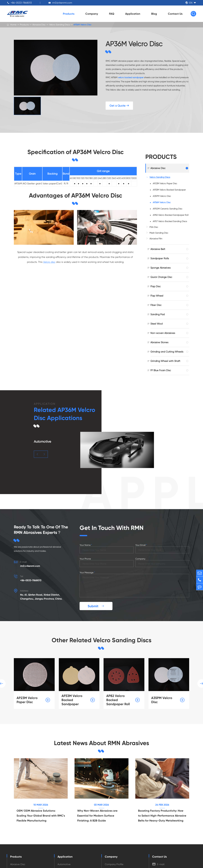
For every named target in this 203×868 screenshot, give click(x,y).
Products (69, 14)
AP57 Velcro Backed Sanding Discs (170, 221)
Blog (154, 14)
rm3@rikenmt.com (62, 3)
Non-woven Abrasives (163, 333)
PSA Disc (154, 227)
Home (13, 25)
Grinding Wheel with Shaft (165, 361)
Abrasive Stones (159, 342)
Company (92, 14)
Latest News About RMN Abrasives (101, 743)
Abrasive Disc (39, 25)
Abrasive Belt (158, 249)
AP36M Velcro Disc (82, 25)
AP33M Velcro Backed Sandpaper (169, 190)
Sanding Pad (158, 314)
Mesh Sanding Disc (159, 233)
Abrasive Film (156, 239)
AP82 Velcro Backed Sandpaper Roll (171, 215)
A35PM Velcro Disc (162, 196)
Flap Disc (156, 286)
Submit (96, 606)
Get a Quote (119, 106)
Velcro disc (49, 262)
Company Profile (114, 864)
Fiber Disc (156, 305)
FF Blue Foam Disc (161, 370)
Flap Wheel (157, 296)
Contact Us (175, 14)
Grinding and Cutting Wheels (167, 352)
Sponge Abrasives (160, 268)
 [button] (37, 454)
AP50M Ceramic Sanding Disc (168, 209)
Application (133, 14)
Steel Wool (157, 324)
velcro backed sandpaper (131, 77)
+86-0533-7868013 (21, 3)
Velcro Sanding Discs (60, 25)
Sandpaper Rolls (160, 258)
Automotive (64, 864)
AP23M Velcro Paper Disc (165, 183)
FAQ (112, 14)
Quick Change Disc (161, 277)
